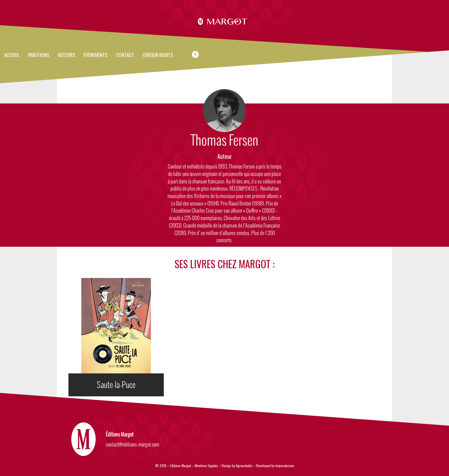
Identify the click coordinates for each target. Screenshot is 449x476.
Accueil (12, 55)
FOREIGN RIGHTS (158, 55)
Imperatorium (285, 466)
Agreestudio (245, 466)
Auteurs (66, 55)
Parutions (39, 55)
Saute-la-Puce (116, 385)
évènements (96, 55)
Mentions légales (206, 466)
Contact (125, 55)
